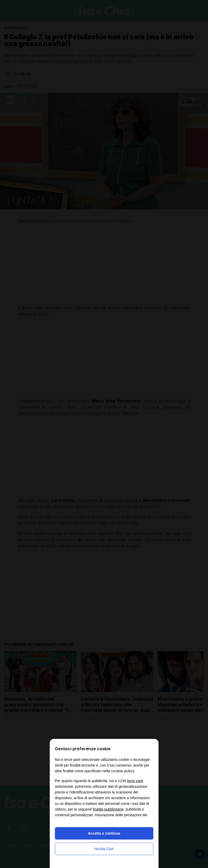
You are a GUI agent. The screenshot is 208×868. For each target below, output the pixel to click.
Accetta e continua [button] (104, 833)
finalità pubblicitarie (108, 809)
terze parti (135, 781)
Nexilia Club (104, 849)
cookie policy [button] (123, 771)
